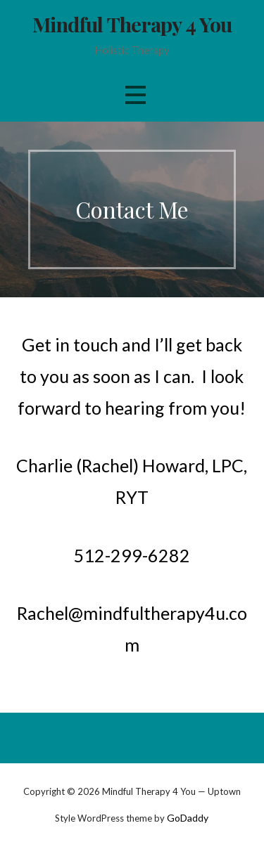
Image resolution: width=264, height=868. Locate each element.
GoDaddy (188, 818)
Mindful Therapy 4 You (132, 24)
